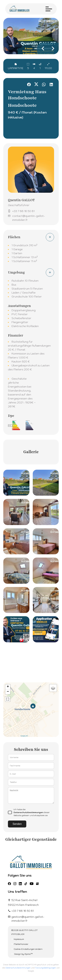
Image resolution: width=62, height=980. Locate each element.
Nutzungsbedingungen (45, 968)
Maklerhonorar (21, 944)
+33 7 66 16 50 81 (23, 211)
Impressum (19, 939)
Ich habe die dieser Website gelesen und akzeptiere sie (32, 812)
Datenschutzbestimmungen (28, 812)
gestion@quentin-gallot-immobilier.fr (28, 919)
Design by (23, 954)
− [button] (8, 692)
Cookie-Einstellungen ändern (28, 949)
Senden (17, 824)
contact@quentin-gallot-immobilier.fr (29, 218)
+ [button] (8, 687)
